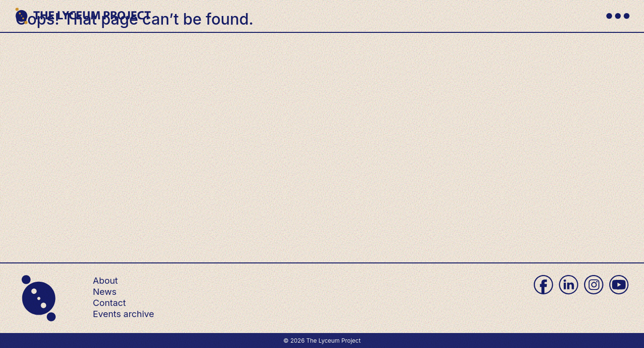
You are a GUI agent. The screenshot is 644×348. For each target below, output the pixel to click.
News (105, 291)
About (105, 280)
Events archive (124, 314)
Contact (109, 303)
